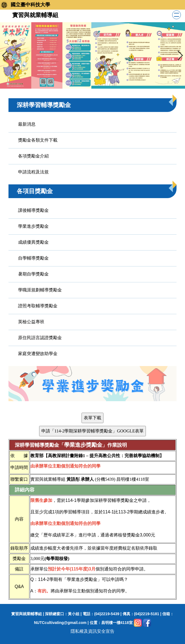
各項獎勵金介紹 (33, 156)
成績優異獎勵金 (33, 242)
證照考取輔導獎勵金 (38, 306)
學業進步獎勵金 (33, 226)
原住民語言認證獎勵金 (40, 338)
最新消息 (27, 124)
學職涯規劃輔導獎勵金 (40, 290)
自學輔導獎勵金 (33, 258)
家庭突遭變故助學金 (38, 354)
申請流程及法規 (33, 172)
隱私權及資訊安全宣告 (92, 631)
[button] (7, 55)
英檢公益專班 (31, 322)
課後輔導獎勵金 (33, 210)
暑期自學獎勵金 (33, 274)
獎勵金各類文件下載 (38, 140)
